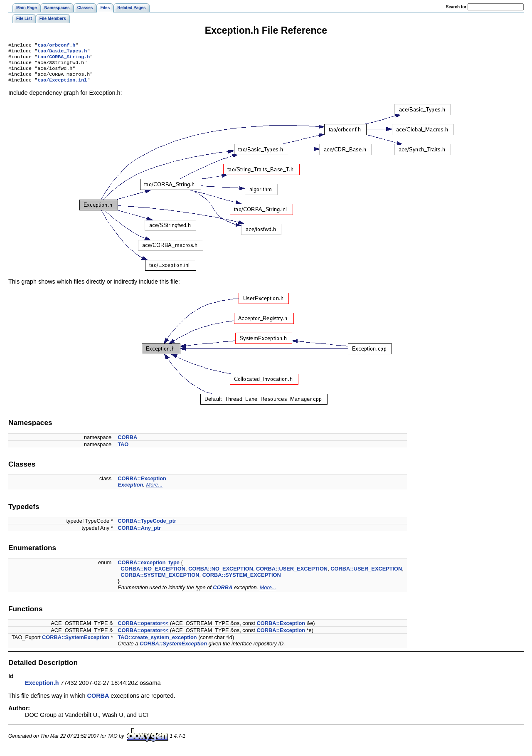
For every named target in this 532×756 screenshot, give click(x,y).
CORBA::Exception (142, 484)
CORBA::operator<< (143, 629)
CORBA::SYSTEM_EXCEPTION (160, 581)
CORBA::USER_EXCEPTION (292, 574)
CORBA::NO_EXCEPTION (153, 574)
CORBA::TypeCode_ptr (147, 527)
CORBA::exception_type (149, 568)
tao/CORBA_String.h (64, 59)
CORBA (127, 443)
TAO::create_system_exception (157, 643)
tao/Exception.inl (62, 86)
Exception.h (42, 689)
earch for (456, 7)
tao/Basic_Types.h (62, 52)
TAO (123, 450)
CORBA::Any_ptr (139, 534)
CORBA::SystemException (76, 643)
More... (155, 490)
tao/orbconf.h (56, 46)
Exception (130, 490)
